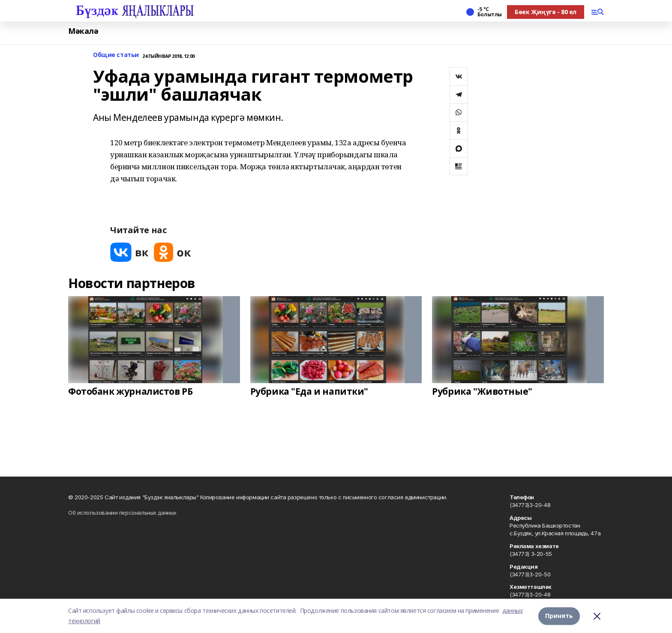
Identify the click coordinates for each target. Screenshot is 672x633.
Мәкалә (83, 31)
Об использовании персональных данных (122, 513)
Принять (559, 616)
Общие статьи (116, 55)
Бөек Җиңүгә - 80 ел (546, 12)
